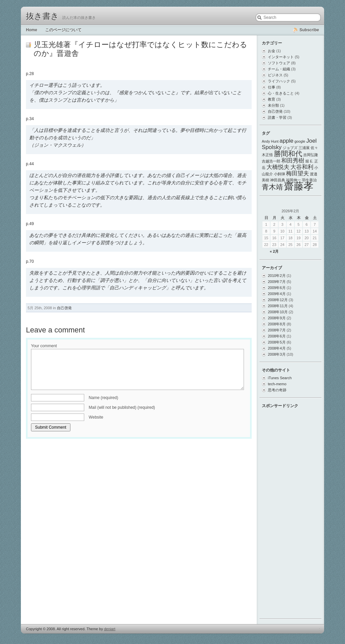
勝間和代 (288, 154)
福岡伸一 (293, 180)
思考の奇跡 (277, 390)
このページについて (63, 30)
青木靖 (272, 187)
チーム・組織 (279, 69)
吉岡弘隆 (311, 155)
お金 (272, 51)
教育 (272, 99)
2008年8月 (277, 324)
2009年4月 (277, 294)
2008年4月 (277, 348)
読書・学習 (277, 117)
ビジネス (275, 75)
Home (32, 30)
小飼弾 (279, 174)
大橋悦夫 (278, 167)
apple (287, 141)
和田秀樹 (293, 161)
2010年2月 (277, 276)
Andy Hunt (270, 141)
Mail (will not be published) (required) (122, 407)
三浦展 (304, 148)
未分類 (273, 105)
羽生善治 (309, 180)
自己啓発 (64, 308)
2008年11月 (278, 306)
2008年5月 (277, 342)
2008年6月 (277, 336)
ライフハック (279, 81)
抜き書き (42, 16)
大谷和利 (302, 167)
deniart (110, 629)
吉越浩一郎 (271, 161)
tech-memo (277, 384)
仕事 (272, 87)
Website (96, 417)
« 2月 (274, 251)
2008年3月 (277, 354)
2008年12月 (278, 300)
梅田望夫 (297, 173)
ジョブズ (290, 148)
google (300, 141)
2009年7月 (277, 282)
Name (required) (103, 398)
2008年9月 (277, 318)
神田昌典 (278, 180)
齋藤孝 (299, 186)
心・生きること (281, 93)
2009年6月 (277, 288)
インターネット (281, 57)
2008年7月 (277, 330)
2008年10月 (278, 312)
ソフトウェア (279, 63)
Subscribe (309, 30)
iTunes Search (280, 378)
